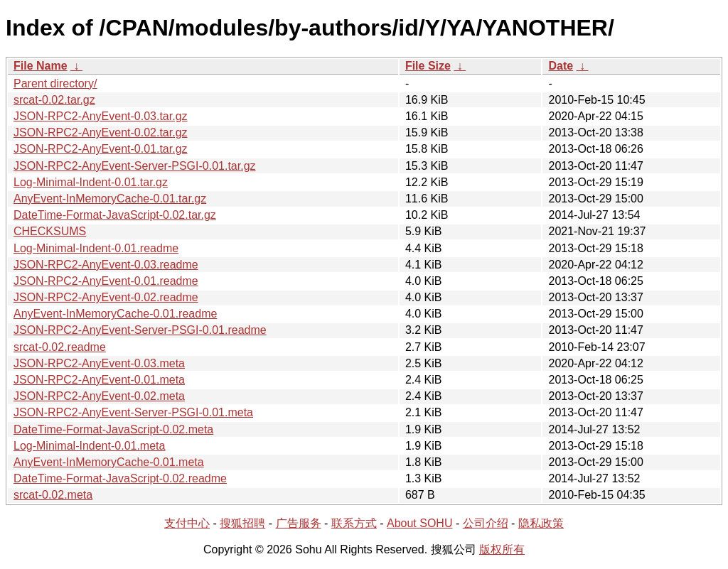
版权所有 (502, 549)
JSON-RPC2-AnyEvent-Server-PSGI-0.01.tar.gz (135, 166)
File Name (41, 66)
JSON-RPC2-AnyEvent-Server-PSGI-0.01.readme (140, 330)
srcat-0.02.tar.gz (54, 100)
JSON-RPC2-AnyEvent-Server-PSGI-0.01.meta (133, 412)
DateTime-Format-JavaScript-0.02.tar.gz (115, 215)
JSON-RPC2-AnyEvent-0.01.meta (99, 380)
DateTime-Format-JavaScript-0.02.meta (113, 429)
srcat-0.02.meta (53, 495)
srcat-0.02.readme (60, 347)
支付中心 (187, 523)
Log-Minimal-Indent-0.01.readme (96, 248)
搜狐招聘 (242, 523)
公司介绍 (486, 523)
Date (561, 66)
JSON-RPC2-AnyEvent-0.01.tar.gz (101, 149)
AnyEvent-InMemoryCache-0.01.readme (115, 314)
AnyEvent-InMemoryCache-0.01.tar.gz (110, 199)
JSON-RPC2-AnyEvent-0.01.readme (106, 281)
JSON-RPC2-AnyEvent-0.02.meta (99, 396)
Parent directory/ (55, 83)
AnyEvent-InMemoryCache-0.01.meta (109, 462)
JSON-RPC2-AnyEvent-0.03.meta (99, 363)
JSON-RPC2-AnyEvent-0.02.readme (106, 297)
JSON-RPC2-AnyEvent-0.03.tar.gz (101, 116)
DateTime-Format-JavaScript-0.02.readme (120, 478)
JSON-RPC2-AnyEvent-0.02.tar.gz (101, 132)
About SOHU (419, 523)
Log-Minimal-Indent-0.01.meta (89, 446)
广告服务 (299, 523)
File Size (428, 66)
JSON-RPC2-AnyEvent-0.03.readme (106, 265)
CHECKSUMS (50, 231)
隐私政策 (541, 523)
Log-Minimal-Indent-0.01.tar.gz (91, 182)
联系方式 (354, 523)
